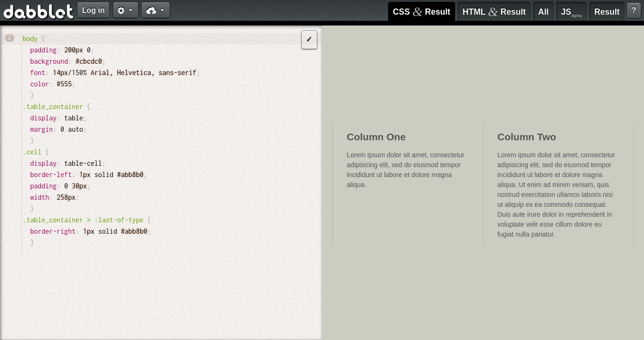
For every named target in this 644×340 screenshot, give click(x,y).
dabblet (39, 13)
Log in (93, 10)
